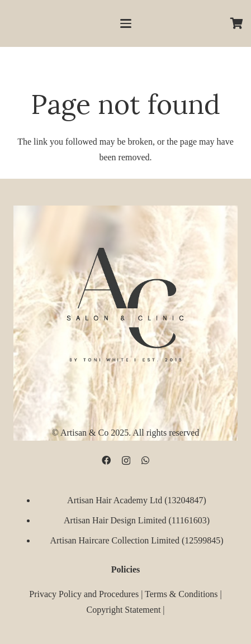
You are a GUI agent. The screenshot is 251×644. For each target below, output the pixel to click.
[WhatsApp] (145, 460)
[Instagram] (126, 461)
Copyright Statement (123, 609)
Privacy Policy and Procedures (84, 593)
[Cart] (237, 23)
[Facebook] (106, 460)
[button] (126, 23)
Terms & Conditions (181, 593)
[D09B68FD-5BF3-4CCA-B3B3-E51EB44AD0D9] (125, 302)
